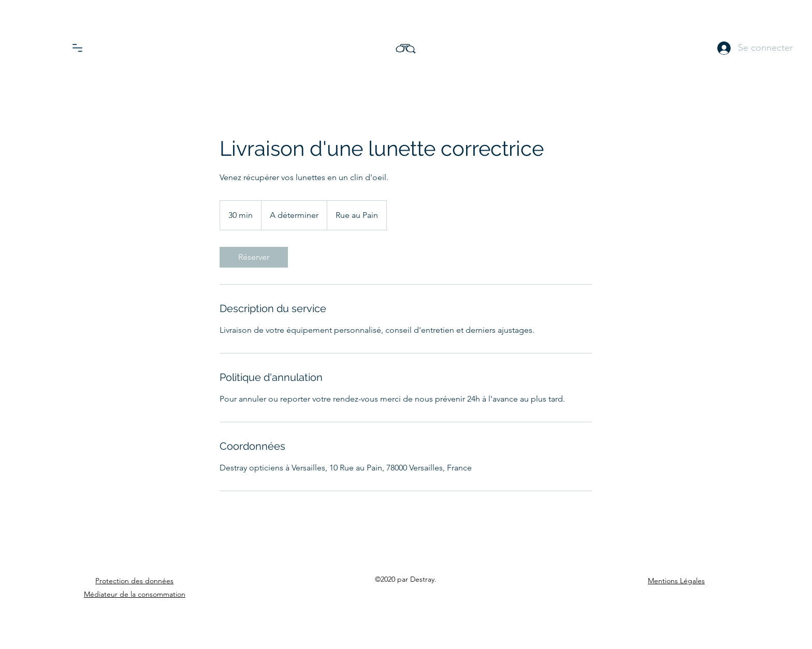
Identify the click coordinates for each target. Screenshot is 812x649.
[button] (77, 48)
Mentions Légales (676, 581)
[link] (254, 257)
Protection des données (134, 581)
